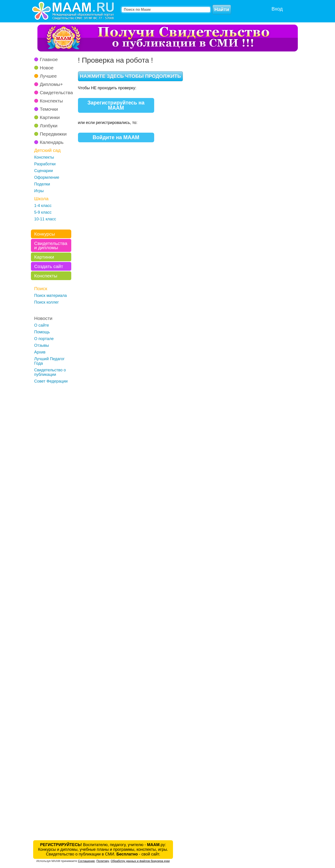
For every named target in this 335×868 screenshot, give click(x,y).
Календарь (52, 142)
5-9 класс (43, 212)
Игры (39, 191)
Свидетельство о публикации (50, 372)
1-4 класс (43, 206)
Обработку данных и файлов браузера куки (140, 861)
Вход (277, 9)
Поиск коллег (47, 302)
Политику (103, 861)
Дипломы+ (51, 84)
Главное (49, 59)
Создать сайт (49, 266)
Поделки (42, 184)
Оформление (47, 177)
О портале (44, 339)
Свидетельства (56, 93)
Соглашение (86, 861)
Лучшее (48, 76)
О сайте (42, 325)
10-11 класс (45, 219)
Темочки (49, 109)
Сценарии (44, 171)
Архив (40, 352)
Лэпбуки (49, 126)
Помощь (42, 332)
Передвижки (53, 134)
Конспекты (51, 101)
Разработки (45, 164)
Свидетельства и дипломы (51, 245)
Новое (47, 68)
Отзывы (42, 345)
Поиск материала (51, 296)
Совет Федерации (51, 381)
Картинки (50, 117)
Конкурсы (45, 234)
